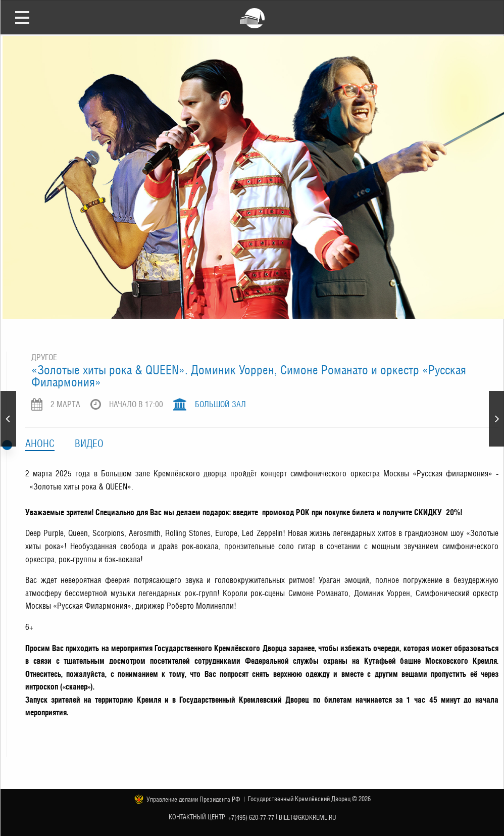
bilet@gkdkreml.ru (308, 818)
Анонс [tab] (40, 444)
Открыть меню (22, 17)
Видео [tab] (89, 444)
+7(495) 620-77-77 (251, 818)
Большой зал (220, 404)
